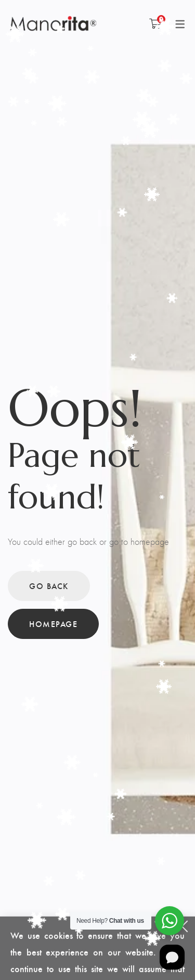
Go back (49, 586)
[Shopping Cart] (155, 23)
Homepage (53, 624)
